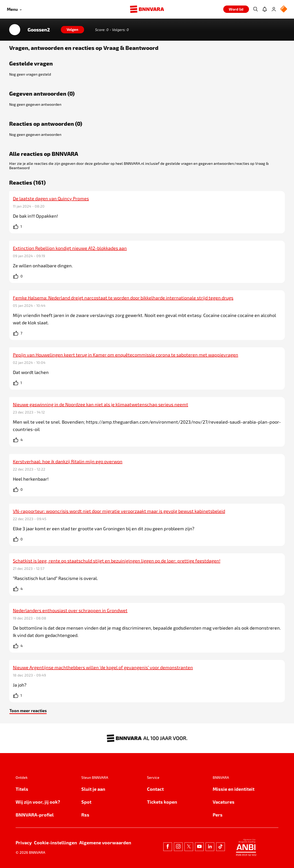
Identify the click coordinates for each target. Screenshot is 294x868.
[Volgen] (72, 30)
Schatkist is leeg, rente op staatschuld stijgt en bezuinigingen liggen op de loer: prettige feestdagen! (117, 561)
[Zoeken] (255, 9)
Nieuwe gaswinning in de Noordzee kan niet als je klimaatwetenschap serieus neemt (100, 404)
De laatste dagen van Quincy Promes (51, 198)
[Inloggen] (274, 9)
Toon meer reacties (28, 710)
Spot (86, 802)
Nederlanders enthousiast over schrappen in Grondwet (70, 610)
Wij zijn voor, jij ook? (38, 802)
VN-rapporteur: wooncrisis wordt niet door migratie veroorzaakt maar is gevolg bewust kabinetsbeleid (119, 511)
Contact (155, 789)
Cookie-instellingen (55, 842)
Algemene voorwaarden (105, 842)
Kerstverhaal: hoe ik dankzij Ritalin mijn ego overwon (68, 461)
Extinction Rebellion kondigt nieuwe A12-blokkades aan (70, 248)
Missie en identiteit (234, 789)
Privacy (24, 842)
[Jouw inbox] (265, 9)
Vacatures (224, 802)
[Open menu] (14, 9)
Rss (85, 815)
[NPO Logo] (284, 9)
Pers (218, 815)
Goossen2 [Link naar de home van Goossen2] (39, 30)
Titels (22, 789)
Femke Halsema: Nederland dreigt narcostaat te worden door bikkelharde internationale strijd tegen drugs (123, 298)
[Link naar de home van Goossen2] (15, 30)
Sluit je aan (93, 789)
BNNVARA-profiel (35, 815)
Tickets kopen (162, 802)
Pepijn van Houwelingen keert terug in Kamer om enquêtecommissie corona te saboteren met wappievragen (126, 355)
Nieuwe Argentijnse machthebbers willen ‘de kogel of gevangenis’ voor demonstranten (103, 667)
